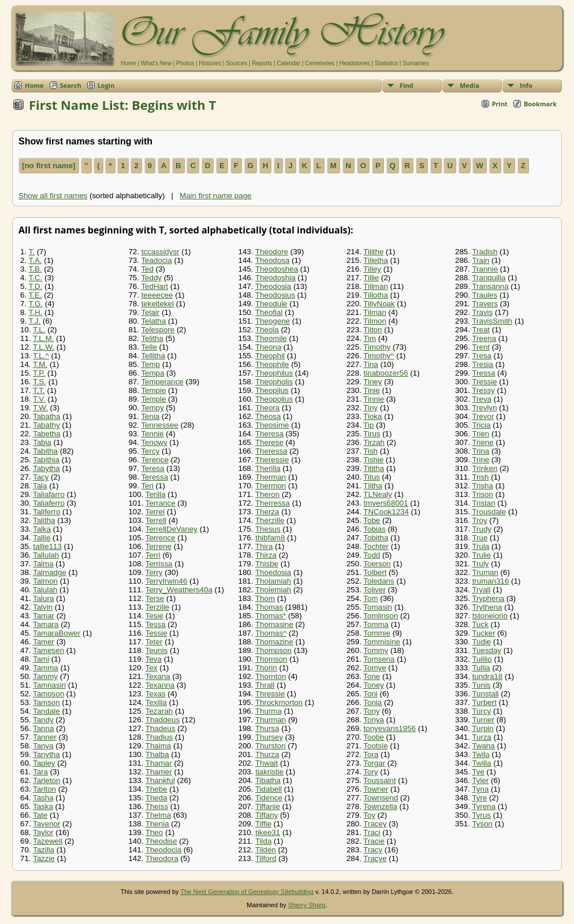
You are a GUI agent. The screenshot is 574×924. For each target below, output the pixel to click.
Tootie (374, 737)
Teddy (151, 278)
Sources (236, 63)
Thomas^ (271, 633)
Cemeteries (320, 63)
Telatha (153, 321)
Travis (482, 312)
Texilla (156, 702)
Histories (210, 63)
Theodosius (275, 295)
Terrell (156, 520)
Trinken (484, 468)
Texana (158, 676)
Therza (267, 512)
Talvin (43, 607)
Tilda (263, 841)
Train (480, 260)
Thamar (159, 763)
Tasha (43, 798)
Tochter (376, 546)
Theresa (269, 434)
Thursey (269, 737)
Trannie (485, 269)
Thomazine (274, 642)
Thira (264, 546)
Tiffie (263, 824)
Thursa (267, 728)
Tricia (481, 425)
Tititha (374, 468)
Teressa (154, 477)
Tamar (44, 616)
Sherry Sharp (307, 905)
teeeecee (157, 295)
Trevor (483, 416)
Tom (370, 598)
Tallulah (46, 555)
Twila (480, 754)
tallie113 (47, 546)
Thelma (158, 815)
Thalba (157, 754)
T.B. (36, 269)
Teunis (157, 650)
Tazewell (48, 841)
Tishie (373, 460)
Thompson (273, 650)
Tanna (43, 728)
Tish (370, 451)
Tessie (156, 633)
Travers (485, 304)
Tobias (374, 529)
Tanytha (46, 754)
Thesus (268, 529)
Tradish (484, 252)
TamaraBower (57, 633)
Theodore (272, 252)
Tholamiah (273, 581)
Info (526, 85)
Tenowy (154, 442)
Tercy (150, 451)
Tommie (377, 633)
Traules (484, 295)
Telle (149, 347)
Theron (267, 494)
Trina (480, 451)
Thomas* (271, 616)
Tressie (484, 382)
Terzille (157, 607)
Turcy (481, 711)
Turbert (484, 702)
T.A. (36, 260)
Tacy (41, 477)
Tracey (375, 824)
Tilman (375, 312)
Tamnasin (49, 685)
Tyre (479, 798)
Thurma (269, 711)
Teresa (152, 468)
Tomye (374, 668)
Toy (369, 815)
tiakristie (269, 772)
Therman (271, 477)
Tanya (43, 746)
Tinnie (374, 399)
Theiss (157, 806)
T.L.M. (43, 338)
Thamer (159, 772)
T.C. (36, 278)
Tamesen (49, 650)
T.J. (35, 321)
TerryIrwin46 (167, 581)
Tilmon (375, 321)
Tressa (483, 373)
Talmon (45, 581)
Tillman (375, 286)
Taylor (43, 832)
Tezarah (159, 711)
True (480, 538)
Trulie (481, 555)
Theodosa (272, 260)
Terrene (159, 546)
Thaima (158, 746)
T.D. (36, 286)
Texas (156, 694)
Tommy (376, 650)
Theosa (268, 416)
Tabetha (46, 434)
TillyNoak (379, 304)
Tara (40, 772)
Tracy (373, 850)
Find (407, 85)
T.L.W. (44, 347)
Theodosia (273, 286)
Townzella (380, 806)
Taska (43, 806)
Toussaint (379, 780)
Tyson (482, 824)
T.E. (36, 295)
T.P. (39, 373)
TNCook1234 (386, 512)
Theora (267, 408)
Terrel (155, 512)
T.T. (39, 390)
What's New (156, 63)
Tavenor (46, 824)
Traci (372, 832)
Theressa (271, 451)
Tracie (374, 841)
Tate (40, 815)
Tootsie (375, 746)
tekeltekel (158, 304)
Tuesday (487, 650)
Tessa (156, 624)
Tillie (371, 278)
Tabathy (46, 425)
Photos (185, 63)
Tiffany (266, 815)
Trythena (487, 607)
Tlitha (373, 486)
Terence (154, 460)
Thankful (160, 780)
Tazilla (44, 850)
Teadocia (156, 260)
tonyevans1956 (390, 728)
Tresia (482, 364)
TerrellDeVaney (172, 529)
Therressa (273, 503)
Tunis (481, 685)
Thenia (157, 824)
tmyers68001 (386, 503)
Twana (483, 746)
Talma (43, 564)
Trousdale (489, 512)
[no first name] (49, 166)
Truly (480, 564)
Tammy (45, 676)
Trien (480, 434)
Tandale (46, 711)
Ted (147, 269)
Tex (152, 668)
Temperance (162, 382)
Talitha (44, 520)
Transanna (490, 286)
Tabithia (46, 460)
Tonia (372, 702)
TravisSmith (492, 321)
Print (500, 104)
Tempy (152, 408)
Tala (40, 486)
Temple (153, 399)
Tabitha (45, 451)
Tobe (372, 520)
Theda (156, 798)
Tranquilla (489, 278)
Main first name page (215, 196)
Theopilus (272, 390)
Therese (269, 442)
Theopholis (274, 382)
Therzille (270, 520)
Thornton (271, 676)
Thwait (266, 763)
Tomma (376, 624)
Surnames (416, 63)
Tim (370, 338)
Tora (371, 754)
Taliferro (46, 512)
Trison (482, 494)
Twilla (481, 763)
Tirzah (374, 442)
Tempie (153, 390)
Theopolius (274, 399)
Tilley (372, 269)
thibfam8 (270, 538)
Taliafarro (49, 494)
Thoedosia (273, 572)
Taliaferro (49, 503)
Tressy (483, 390)
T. (32, 252)
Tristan (483, 503)
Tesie (154, 616)
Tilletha (375, 260)
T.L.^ (41, 356)
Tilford (266, 858)
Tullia (481, 668)
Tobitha (376, 538)
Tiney (372, 382)
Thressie (270, 694)
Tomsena (379, 659)
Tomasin (378, 607)
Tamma (46, 668)
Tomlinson (381, 616)
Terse (155, 598)
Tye (478, 772)
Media (469, 85)
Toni (370, 694)
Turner (483, 720)
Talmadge (50, 572)
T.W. (40, 408)
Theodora (162, 858)
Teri (147, 486)
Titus (371, 477)
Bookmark (540, 104)
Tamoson (49, 694)
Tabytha (46, 468)
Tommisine (382, 642)
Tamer (44, 642)
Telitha (152, 338)
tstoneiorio (490, 616)
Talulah (45, 590)
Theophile (272, 364)
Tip (368, 425)
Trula (480, 546)
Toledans (379, 581)
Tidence (269, 798)
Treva (482, 399)
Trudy (482, 529)
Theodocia (163, 850)
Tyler (480, 780)
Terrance (161, 503)
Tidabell (269, 789)
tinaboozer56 (386, 373)
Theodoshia (275, 278)
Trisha (482, 486)
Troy (479, 520)
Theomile (271, 338)
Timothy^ (379, 356)
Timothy (377, 347)
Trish (480, 477)
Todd (372, 555)
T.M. (40, 364)
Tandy (43, 720)
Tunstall (485, 694)
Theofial (269, 312)
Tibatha (268, 780)
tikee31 (268, 832)
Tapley (44, 763)
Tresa (482, 356)
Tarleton (46, 780)
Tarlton (44, 789)
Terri (153, 555)
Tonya (374, 720)
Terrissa (159, 564)
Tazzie (44, 858)
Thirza (266, 555)
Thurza (267, 754)
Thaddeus (163, 720)
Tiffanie (268, 806)
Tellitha (153, 356)
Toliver (374, 590)
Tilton (372, 330)
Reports (262, 63)
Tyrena (484, 806)
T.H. (36, 312)
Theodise (161, 841)
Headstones (354, 63)
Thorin (266, 668)
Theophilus (274, 373)
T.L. (39, 330)
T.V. (39, 399)
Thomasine (274, 624)
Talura (43, 598)
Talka (42, 529)
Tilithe (373, 252)
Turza (482, 737)
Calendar (288, 63)
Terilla (156, 494)
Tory (370, 772)
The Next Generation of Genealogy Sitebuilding (247, 892)
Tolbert (375, 572)
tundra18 (488, 676)
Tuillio (482, 659)
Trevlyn (484, 408)
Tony (371, 711)
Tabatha (46, 416)
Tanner (45, 737)
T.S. (40, 382)
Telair (150, 312)
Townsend (381, 798)
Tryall (481, 590)
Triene (482, 442)
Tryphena (488, 598)
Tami (41, 659)
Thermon (271, 486)
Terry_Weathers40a (179, 590)
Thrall (265, 685)
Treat (481, 330)
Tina (370, 364)
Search (71, 85)
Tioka (372, 416)
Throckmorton (279, 702)
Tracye (375, 858)
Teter (154, 642)
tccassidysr (161, 252)
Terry (154, 572)
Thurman (271, 720)
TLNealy (378, 494)
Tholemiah (273, 590)
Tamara (46, 624)
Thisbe (267, 564)
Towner (376, 789)
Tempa (152, 373)
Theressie (272, 460)
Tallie (42, 538)
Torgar (374, 763)
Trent (481, 347)
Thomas (269, 607)
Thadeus (161, 728)
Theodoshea (277, 269)
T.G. (36, 304)
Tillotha (375, 295)
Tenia (150, 416)
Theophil (270, 356)
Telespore (158, 330)
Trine (480, 460)
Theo (154, 832)
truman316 (491, 581)
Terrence (161, 538)
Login (106, 85)
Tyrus (481, 815)
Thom (265, 598)
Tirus (372, 434)
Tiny (370, 408)
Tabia (42, 442)
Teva (154, 659)
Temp (150, 364)
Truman (485, 572)
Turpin (482, 728)
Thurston (271, 746)
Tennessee (159, 425)
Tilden (266, 850)
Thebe (156, 789)
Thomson (271, 659)
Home (128, 63)
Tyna (480, 789)
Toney (374, 685)
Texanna (160, 685)
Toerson (377, 564)
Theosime (272, 425)
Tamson (46, 702)
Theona (268, 347)
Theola (267, 330)
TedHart (154, 286)
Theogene (273, 321)
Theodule (271, 304)
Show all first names (53, 196)
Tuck (480, 624)
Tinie (371, 390)
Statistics (386, 63)
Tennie (152, 434)
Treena (484, 338)
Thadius (159, 737)
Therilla (268, 468)
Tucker (483, 633)
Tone (372, 676)
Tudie (481, 642)
